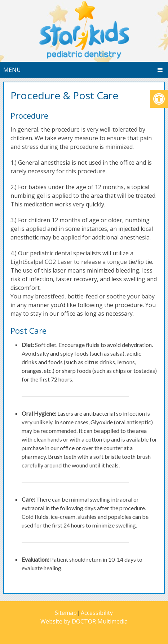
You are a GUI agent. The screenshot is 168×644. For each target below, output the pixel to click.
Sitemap (66, 613)
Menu (12, 70)
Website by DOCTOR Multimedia (84, 621)
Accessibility (97, 613)
